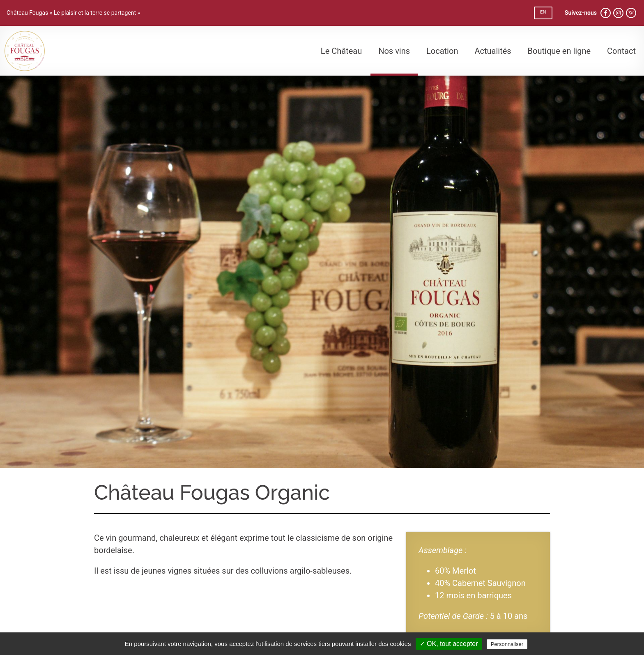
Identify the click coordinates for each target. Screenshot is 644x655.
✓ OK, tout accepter (449, 644)
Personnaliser (507, 644)
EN (543, 12)
